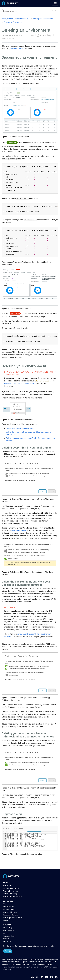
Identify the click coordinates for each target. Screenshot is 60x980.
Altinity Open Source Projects (13, 918)
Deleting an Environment (13, 22)
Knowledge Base (9, 909)
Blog (5, 904)
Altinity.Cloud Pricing (10, 894)
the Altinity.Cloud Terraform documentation (21, 383)
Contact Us (7, 941)
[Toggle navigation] (55, 3)
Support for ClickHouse (11, 888)
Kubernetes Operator (11, 915)
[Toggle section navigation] (55, 11)
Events (6, 920)
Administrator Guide (23, 19)
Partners (6, 933)
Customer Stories (9, 936)
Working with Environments (43, 19)
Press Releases (9, 931)
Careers (6, 939)
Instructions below (16, 49)
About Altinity (8, 928)
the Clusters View (19, 531)
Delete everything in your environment (20, 428)
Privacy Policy (7, 970)
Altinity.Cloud (8, 886)
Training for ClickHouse (11, 891)
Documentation (8, 907)
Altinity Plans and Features (12, 897)
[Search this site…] (27, 11)
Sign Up (8, 951)
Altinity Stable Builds (10, 912)
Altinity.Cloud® (7, 19)
